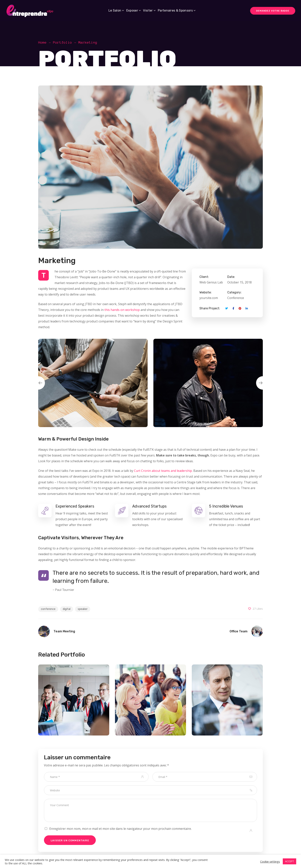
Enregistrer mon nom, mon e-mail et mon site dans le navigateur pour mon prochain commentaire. (120, 829)
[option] (93, 383)
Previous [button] (38, 383)
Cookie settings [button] (270, 861)
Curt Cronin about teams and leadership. (163, 471)
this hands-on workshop (122, 310)
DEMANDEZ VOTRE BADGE (273, 11)
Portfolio (62, 42)
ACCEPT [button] (289, 861)
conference (48, 609)
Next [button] (263, 383)
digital (67, 609)
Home (42, 42)
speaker (83, 609)
